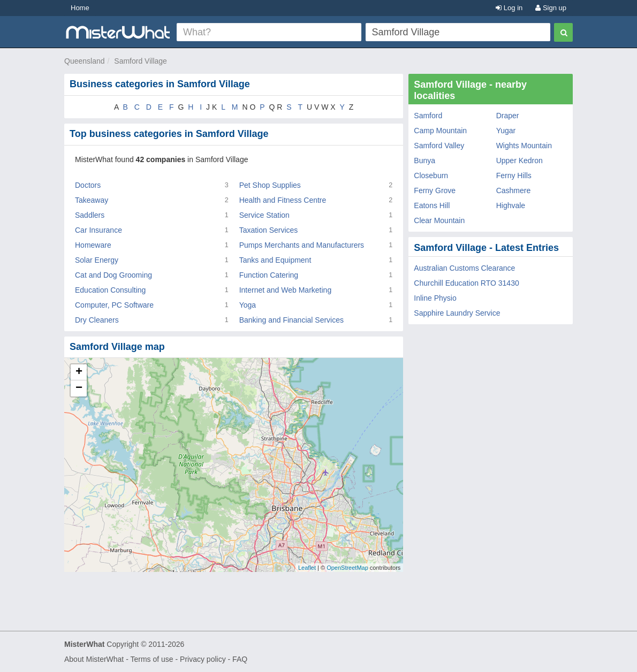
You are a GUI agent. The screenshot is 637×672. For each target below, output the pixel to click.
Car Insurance (98, 230)
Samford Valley (439, 146)
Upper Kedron (520, 161)
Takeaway (92, 200)
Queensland (85, 61)
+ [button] (79, 372)
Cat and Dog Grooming (113, 275)
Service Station (264, 215)
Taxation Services (269, 230)
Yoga (248, 305)
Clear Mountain (439, 220)
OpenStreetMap (347, 568)
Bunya (424, 161)
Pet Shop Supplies (270, 185)
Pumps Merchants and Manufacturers (302, 245)
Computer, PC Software (114, 305)
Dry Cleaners (97, 320)
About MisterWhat (94, 659)
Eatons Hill (432, 205)
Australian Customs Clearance (464, 268)
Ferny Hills (514, 175)
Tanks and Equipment (275, 260)
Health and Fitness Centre (283, 200)
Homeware (93, 245)
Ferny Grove (435, 190)
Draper (508, 116)
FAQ (240, 659)
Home (80, 8)
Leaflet (307, 568)
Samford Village (141, 61)
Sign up (551, 8)
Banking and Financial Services (291, 320)
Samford (428, 116)
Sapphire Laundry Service (457, 313)
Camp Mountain (440, 131)
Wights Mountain (524, 146)
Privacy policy (203, 659)
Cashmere (514, 190)
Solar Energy (97, 260)
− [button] (79, 388)
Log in (509, 8)
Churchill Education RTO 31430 (466, 283)
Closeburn (431, 175)
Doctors (88, 185)
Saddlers (90, 215)
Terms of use (151, 659)
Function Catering (269, 275)
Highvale (511, 205)
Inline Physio (435, 298)
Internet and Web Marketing (286, 290)
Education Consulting (110, 290)
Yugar (506, 131)
